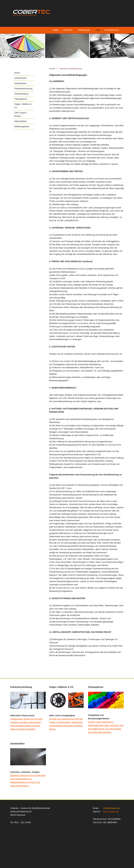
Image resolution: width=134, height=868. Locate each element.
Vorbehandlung (21, 94)
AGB (98, 30)
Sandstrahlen (20, 83)
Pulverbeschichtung (23, 89)
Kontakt (68, 30)
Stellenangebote (22, 126)
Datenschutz (112, 30)
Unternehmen (21, 78)
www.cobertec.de (111, 812)
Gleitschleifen (21, 121)
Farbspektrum (21, 99)
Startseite (52, 69)
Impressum (84, 30)
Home (56, 30)
